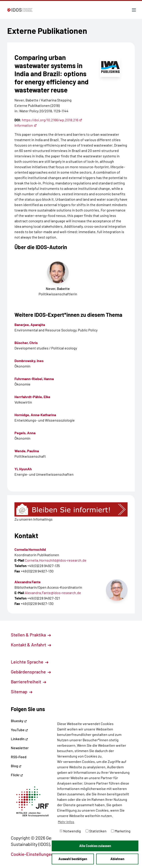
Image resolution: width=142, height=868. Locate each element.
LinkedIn (19, 739)
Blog (16, 766)
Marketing (121, 831)
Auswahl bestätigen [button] (73, 859)
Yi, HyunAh (23, 469)
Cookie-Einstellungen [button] (35, 854)
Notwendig (70, 831)
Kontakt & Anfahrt (31, 645)
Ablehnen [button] (117, 859)
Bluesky (19, 721)
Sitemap (22, 691)
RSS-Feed (19, 757)
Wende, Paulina (27, 451)
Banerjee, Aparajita (30, 325)
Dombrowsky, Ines (29, 361)
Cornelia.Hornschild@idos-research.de (56, 560)
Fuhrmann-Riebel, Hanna (34, 379)
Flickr (17, 775)
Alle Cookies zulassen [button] (95, 846)
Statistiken (96, 831)
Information (26, 125)
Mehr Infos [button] (66, 822)
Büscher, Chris (26, 343)
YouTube (19, 730)
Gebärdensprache (31, 672)
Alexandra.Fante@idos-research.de (53, 593)
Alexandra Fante (28, 582)
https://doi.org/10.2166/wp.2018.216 (52, 120)
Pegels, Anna (25, 433)
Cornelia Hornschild (30, 549)
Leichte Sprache (30, 662)
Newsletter (20, 748)
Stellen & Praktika (31, 635)
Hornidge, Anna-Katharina (35, 415)
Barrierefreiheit (28, 682)
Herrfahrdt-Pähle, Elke (32, 397)
